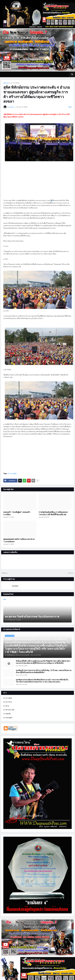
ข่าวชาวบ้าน (8, 702)
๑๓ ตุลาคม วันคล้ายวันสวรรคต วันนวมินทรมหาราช (32, 617)
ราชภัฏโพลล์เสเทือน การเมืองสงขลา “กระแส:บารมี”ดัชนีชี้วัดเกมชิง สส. (53, 513)
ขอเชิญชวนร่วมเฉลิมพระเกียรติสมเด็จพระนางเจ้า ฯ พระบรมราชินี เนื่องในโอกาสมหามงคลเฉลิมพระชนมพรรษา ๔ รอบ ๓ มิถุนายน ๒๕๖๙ (42, 681)
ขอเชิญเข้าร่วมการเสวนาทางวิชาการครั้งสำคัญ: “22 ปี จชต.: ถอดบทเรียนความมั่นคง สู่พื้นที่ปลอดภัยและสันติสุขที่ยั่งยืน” (44, 671)
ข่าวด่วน (6, 706)
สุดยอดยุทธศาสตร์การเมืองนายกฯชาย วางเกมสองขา (19, 540)
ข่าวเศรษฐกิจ (8, 718)
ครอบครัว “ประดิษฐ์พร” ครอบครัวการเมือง (17, 513)
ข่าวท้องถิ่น (7, 714)
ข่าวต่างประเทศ (9, 710)
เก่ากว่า (70, 573)
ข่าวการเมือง (15, 83)
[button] (72, 74)
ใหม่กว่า (5, 573)
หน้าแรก (6, 83)
